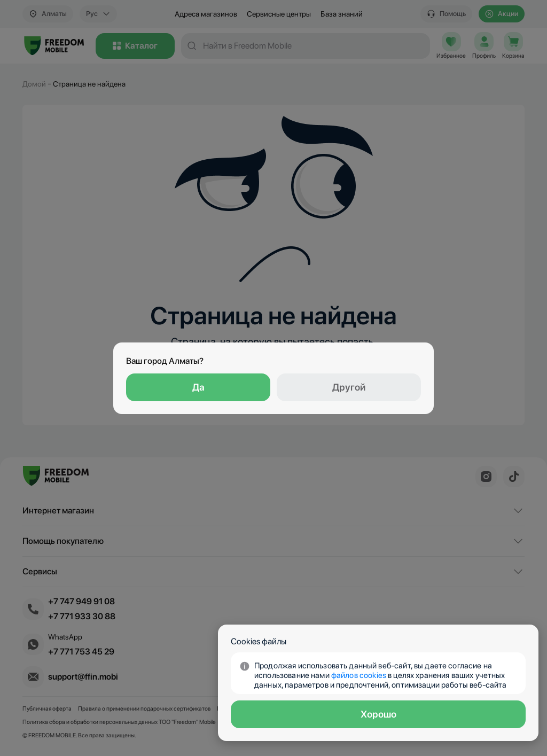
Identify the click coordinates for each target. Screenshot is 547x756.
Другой (349, 387)
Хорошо (378, 714)
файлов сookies (359, 675)
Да (198, 387)
